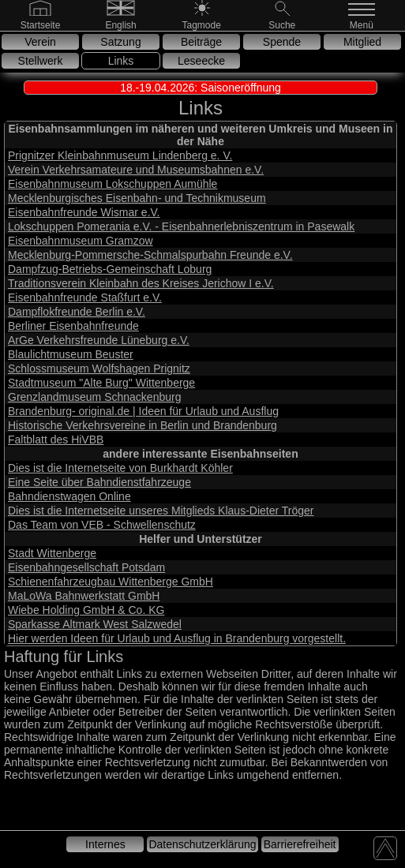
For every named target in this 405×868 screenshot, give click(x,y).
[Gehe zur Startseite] (41, 24)
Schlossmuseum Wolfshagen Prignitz (99, 369)
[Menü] (363, 24)
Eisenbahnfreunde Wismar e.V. (84, 212)
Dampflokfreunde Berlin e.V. (77, 312)
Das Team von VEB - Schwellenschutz (102, 525)
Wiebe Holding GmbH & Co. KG (86, 610)
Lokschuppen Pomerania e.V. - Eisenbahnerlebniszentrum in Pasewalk (181, 226)
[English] (121, 24)
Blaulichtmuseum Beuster (71, 354)
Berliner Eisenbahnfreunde (73, 326)
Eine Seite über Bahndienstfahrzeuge (99, 482)
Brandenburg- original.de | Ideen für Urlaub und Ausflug (143, 411)
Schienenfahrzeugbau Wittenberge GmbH (111, 582)
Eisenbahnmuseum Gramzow (81, 241)
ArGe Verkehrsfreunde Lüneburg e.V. (99, 340)
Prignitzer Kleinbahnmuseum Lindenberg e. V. (120, 155)
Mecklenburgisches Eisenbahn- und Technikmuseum (137, 198)
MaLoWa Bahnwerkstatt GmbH (84, 596)
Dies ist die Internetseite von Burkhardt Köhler (120, 468)
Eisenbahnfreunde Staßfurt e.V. (85, 297)
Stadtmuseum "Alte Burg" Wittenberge (101, 383)
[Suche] (282, 24)
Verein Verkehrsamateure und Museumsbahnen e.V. (136, 170)
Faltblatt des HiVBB (56, 440)
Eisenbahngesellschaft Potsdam (86, 567)
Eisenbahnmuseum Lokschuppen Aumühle (112, 184)
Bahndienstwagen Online (69, 496)
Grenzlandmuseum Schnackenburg (94, 397)
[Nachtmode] (202, 24)
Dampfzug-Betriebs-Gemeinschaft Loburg (110, 269)
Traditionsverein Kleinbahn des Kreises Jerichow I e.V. (141, 283)
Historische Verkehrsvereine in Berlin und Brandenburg (142, 425)
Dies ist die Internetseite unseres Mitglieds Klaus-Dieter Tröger (161, 511)
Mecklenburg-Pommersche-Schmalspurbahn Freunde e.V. (150, 255)
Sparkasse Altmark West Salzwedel (95, 624)
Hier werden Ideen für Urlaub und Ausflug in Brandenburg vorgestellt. (177, 638)
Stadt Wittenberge (52, 553)
